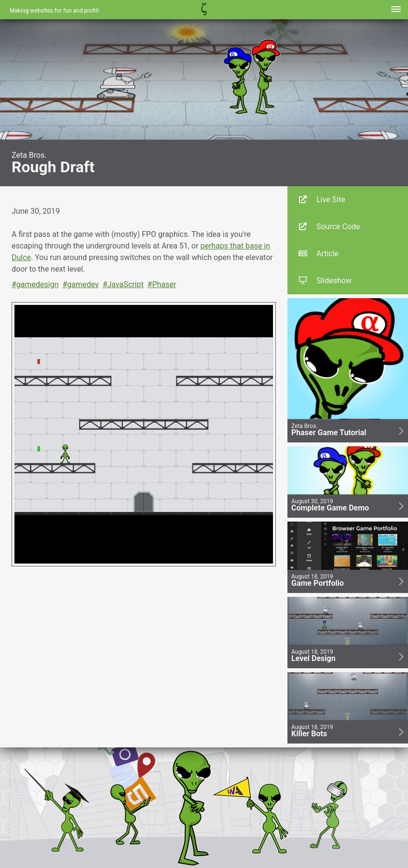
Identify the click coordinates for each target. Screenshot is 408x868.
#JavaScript (123, 284)
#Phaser (162, 284)
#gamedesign (35, 284)
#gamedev (80, 284)
